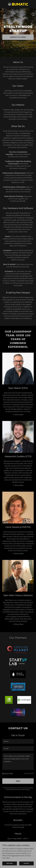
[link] (18, 4)
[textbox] (18, 741)
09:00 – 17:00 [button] (22, 839)
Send (18, 781)
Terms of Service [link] (22, 789)
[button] (18, 414)
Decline (10, 863)
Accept (26, 863)
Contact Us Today (18, 37)
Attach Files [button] (8, 774)
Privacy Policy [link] (10, 789)
